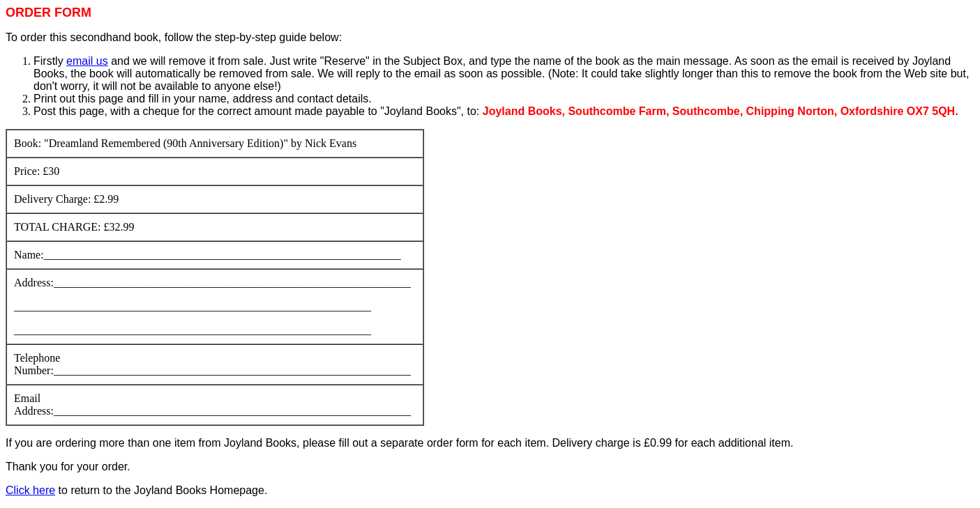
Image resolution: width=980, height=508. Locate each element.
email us (87, 61)
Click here (30, 490)
